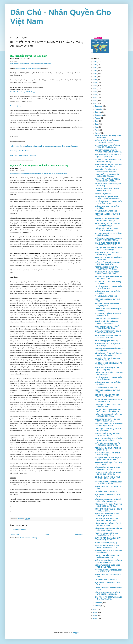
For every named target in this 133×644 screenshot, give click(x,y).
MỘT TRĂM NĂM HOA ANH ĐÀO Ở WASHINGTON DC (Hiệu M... (107, 593)
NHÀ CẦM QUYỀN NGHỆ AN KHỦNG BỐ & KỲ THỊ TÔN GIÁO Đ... (108, 332)
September (99, 115)
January (98, 606)
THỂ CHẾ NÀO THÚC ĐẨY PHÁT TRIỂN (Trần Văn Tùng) (106, 229)
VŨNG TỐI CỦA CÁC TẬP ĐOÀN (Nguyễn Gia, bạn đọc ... (106, 534)
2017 (95, 89)
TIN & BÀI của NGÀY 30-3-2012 (106, 211)
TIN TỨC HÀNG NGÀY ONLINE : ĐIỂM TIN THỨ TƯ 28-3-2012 (108, 483)
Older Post (79, 534)
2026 (95, 62)
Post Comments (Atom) (28, 538)
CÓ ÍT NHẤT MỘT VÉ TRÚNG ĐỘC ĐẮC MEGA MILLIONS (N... (107, 220)
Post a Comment (20, 530)
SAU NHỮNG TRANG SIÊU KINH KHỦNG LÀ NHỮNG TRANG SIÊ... (108, 197)
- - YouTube (19, 151)
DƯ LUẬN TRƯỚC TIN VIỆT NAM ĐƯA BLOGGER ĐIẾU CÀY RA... (108, 166)
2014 (95, 98)
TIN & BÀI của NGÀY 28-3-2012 (106, 387)
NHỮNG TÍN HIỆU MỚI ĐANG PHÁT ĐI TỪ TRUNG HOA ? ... (108, 401)
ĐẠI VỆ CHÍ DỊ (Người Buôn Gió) (106, 341)
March (98, 133)
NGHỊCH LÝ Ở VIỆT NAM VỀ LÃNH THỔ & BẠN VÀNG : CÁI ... (107, 146)
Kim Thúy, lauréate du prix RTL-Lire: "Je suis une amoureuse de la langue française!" (45, 146)
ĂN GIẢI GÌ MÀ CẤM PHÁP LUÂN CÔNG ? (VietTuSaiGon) (107, 322)
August (98, 118)
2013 (95, 101)
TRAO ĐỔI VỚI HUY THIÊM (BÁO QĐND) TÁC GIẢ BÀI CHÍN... (107, 520)
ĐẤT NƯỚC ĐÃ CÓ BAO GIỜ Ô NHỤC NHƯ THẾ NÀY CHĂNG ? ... (108, 354)
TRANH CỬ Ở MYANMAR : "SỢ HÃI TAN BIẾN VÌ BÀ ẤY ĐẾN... (107, 180)
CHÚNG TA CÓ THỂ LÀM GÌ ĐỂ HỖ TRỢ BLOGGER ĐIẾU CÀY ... (107, 244)
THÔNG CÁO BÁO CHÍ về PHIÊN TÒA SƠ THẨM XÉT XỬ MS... (108, 415)
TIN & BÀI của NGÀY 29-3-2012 (106, 296)
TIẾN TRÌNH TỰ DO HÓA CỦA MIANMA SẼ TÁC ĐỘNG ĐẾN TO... (109, 425)
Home (47, 534)
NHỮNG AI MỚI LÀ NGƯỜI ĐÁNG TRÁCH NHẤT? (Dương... (107, 141)
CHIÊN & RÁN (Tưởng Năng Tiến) (107, 318)
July (97, 121)
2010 (95, 612)
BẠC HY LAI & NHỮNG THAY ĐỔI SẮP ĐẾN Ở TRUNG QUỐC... (108, 439)
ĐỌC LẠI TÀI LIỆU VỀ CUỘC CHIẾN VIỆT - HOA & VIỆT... (107, 566)
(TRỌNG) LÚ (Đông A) (103, 194)
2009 (95, 615)
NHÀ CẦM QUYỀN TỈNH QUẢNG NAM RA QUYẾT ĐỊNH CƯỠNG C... (108, 239)
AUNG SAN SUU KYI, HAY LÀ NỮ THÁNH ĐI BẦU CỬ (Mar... (107, 327)
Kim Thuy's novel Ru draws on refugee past (28, 68)
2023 (95, 71)
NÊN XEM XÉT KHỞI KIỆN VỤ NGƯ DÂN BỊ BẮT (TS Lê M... (107, 468)
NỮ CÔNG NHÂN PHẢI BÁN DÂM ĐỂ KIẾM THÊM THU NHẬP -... (108, 500)
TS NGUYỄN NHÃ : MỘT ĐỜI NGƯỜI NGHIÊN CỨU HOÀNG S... (108, 473)
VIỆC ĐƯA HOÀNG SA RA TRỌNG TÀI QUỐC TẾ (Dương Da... (108, 156)
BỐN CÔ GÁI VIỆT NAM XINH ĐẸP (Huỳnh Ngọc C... (107, 305)
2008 (95, 618)
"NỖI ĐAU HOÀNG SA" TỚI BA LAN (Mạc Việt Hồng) (108, 454)
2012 (95, 104)
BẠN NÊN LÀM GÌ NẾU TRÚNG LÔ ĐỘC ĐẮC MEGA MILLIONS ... (107, 273)
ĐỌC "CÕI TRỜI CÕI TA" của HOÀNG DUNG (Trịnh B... (108, 234)
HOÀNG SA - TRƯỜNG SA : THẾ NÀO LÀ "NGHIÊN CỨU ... (108, 561)
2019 (95, 83)
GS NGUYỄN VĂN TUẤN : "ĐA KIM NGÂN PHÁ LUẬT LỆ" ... (107, 420)
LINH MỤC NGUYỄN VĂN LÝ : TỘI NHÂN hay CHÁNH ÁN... (107, 556)
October (98, 112)
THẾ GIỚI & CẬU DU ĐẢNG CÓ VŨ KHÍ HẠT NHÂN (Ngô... (109, 374)
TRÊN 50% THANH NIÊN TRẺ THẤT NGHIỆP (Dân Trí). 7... (107, 190)
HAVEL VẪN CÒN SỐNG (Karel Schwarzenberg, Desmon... (106, 170)
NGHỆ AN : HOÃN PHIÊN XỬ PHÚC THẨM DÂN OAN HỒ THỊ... (107, 478)
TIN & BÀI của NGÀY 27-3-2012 (106, 492)
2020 (95, 80)
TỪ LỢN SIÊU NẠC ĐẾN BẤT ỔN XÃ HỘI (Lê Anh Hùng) (108, 524)
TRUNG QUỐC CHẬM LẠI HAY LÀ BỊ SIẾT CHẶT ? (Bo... (108, 406)
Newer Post (15, 534)
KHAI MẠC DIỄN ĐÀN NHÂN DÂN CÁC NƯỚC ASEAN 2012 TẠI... (109, 249)
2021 (95, 77)
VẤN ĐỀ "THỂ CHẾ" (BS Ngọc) (106, 543)
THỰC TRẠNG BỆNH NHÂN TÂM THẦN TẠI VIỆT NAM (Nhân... (106, 268)
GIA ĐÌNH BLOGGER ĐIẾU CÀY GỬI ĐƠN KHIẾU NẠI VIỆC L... (108, 161)
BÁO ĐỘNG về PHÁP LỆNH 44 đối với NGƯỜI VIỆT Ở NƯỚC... (108, 278)
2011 (95, 609)
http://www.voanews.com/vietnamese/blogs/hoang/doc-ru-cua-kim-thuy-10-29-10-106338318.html (38, 173)
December (99, 106)
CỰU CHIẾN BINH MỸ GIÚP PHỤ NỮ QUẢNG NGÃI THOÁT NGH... (108, 459)
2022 (95, 74)
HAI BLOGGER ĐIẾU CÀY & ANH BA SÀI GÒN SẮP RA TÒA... (108, 337)
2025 (95, 65)
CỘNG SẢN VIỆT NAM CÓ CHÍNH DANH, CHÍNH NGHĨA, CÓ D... (107, 547)
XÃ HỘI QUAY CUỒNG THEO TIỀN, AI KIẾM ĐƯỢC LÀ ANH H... (108, 529)
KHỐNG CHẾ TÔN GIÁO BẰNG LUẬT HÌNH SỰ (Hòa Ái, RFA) (108, 263)
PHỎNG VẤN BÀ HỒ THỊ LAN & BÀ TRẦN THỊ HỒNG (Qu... (107, 225)
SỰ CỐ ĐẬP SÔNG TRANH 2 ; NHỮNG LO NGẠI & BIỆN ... (108, 510)
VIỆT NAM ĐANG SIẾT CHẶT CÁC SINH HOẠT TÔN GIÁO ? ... (107, 515)
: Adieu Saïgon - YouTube (23, 155)
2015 (95, 95)
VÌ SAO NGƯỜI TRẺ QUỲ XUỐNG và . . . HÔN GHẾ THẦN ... (109, 315)
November (99, 109)
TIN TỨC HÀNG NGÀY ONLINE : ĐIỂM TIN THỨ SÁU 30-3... (108, 287)
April (97, 130)
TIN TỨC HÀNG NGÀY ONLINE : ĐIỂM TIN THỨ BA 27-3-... (108, 571)
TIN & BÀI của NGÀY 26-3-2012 (106, 580)
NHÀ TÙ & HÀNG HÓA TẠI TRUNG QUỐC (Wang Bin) (107, 369)
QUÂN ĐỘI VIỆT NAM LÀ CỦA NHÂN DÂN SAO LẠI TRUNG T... (108, 539)
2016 (95, 92)
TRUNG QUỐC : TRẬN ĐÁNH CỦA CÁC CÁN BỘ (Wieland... (107, 175)
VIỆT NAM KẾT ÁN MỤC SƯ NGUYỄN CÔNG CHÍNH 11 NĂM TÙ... (108, 505)
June (97, 124)
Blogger (76, 633)
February (99, 603)
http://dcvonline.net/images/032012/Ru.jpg (23, 92)
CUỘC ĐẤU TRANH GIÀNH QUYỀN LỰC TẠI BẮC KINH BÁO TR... (107, 444)
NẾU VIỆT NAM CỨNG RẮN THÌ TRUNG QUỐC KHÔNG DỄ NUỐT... (108, 151)
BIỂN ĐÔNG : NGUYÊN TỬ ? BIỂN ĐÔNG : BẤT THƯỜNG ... (107, 396)
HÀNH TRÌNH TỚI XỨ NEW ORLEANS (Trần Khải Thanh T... (108, 598)
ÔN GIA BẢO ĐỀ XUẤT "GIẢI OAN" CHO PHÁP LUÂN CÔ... (107, 435)
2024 (95, 68)
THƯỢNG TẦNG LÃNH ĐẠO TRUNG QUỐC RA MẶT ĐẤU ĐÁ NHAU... (108, 410)
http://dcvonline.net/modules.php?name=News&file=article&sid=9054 (31, 63)
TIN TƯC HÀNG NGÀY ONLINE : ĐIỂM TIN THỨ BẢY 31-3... (108, 202)
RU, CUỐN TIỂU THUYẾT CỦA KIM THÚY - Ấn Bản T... (107, 359)
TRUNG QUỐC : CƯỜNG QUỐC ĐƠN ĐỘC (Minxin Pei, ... (108, 430)
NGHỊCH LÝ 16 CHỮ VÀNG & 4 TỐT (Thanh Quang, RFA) (107, 254)
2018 (95, 86)
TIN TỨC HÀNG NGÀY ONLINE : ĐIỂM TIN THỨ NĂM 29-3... (108, 378)
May (97, 127)
